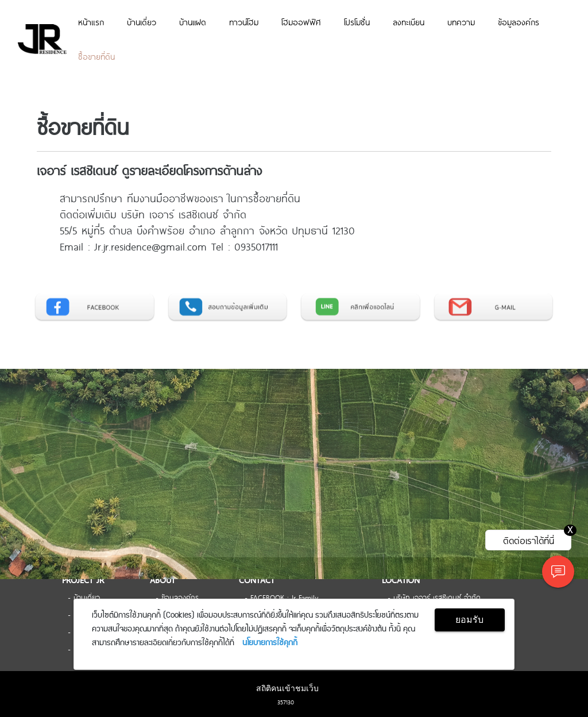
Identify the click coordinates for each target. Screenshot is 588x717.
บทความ (461, 22)
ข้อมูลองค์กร (519, 22)
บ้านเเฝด (193, 22)
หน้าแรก (91, 22)
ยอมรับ (469, 620)
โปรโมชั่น (357, 22)
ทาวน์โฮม (244, 22)
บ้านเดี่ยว (142, 22)
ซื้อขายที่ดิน (96, 56)
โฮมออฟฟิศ (301, 22)
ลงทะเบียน (409, 22)
